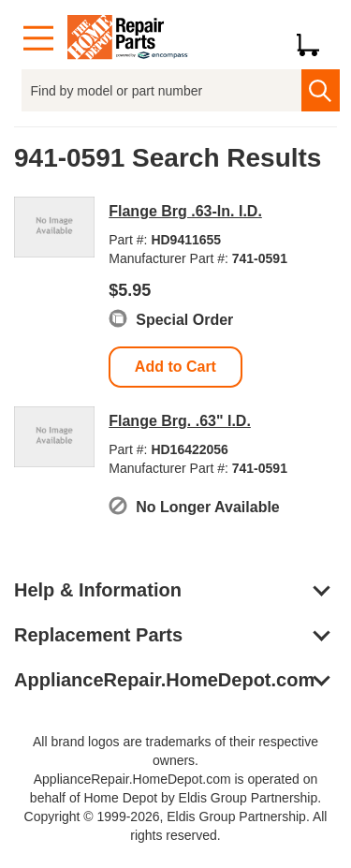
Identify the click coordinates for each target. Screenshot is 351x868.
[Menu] (38, 39)
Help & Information (98, 590)
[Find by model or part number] (161, 90)
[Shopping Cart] (315, 38)
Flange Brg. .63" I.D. (180, 421)
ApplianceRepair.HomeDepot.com (164, 680)
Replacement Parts (98, 635)
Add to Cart (175, 367)
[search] (321, 90)
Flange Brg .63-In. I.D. (185, 211)
